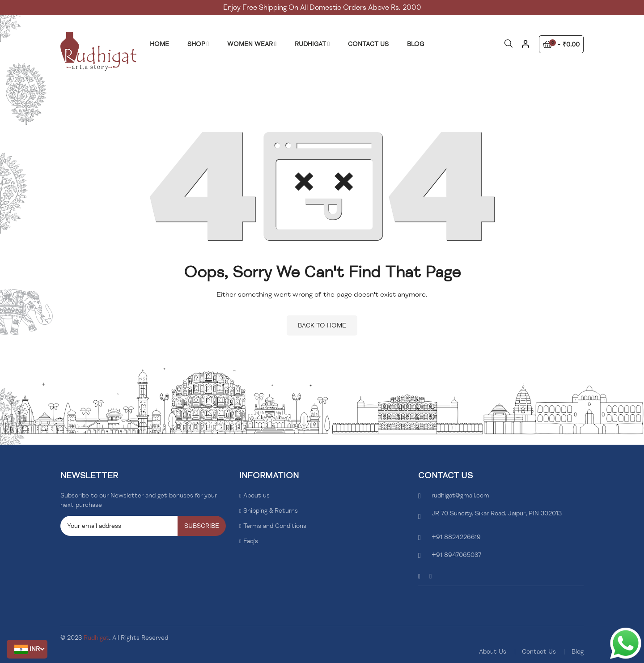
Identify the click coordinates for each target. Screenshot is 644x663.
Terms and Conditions (275, 526)
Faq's (251, 541)
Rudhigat (96, 638)
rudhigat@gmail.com (460, 495)
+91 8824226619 (456, 537)
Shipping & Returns (271, 511)
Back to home (322, 325)
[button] (27, 649)
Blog (578, 652)
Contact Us (539, 652)
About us (256, 495)
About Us (493, 652)
